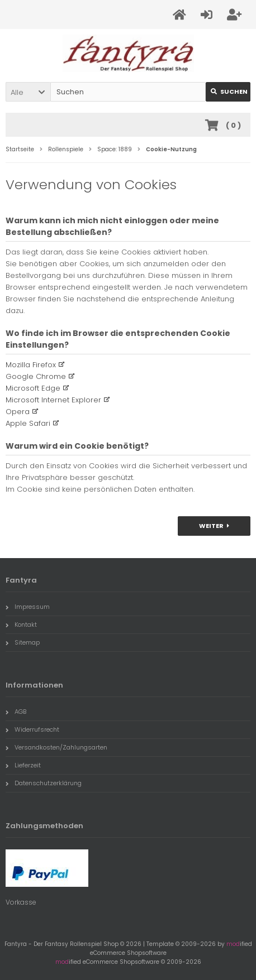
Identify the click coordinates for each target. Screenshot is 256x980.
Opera (18, 412)
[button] (28, 92)
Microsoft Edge (33, 388)
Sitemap (23, 642)
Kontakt (21, 624)
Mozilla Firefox (31, 365)
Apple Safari (28, 423)
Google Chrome (36, 376)
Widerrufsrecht (32, 729)
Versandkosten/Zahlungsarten (56, 747)
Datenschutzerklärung (44, 783)
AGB (16, 712)
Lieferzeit (23, 765)
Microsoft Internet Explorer (53, 400)
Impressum (28, 607)
